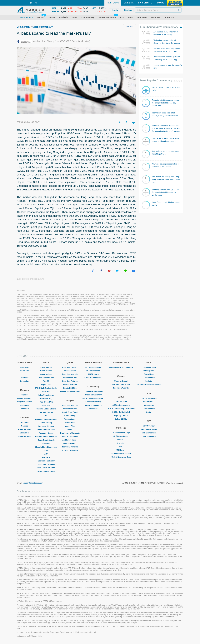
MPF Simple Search (149, 429)
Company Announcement (46, 419)
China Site (25, 371)
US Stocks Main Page (121, 433)
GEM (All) (46, 405)
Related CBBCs (70, 388)
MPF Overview (149, 426)
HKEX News (93, 374)
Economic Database (46, 464)
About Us (25, 422)
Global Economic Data (121, 457)
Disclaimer (25, 433)
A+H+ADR (46, 457)
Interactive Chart (70, 378)
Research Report (46, 433)
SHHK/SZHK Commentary (93, 398)
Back (130, 26)
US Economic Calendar (121, 453)
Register (25, 395)
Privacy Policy (25, 436)
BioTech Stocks (46, 412)
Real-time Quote (70, 367)
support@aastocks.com (33, 483)
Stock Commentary (42, 27)
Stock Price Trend (70, 412)
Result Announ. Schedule (46, 437)
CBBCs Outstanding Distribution (121, 409)
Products (25, 378)
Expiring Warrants (121, 388)
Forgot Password (25, 402)
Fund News (149, 405)
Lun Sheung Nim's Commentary (159, 27)
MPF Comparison (149, 433)
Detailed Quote (70, 371)
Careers (25, 426)
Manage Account (25, 398)
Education (25, 381)
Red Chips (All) (46, 402)
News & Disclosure (70, 436)
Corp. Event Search (46, 440)
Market (121, 440)
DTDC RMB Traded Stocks (46, 388)
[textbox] (158, 10)
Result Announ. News (46, 430)
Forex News (149, 374)
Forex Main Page (149, 367)
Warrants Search (121, 381)
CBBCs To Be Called (121, 412)
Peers (70, 429)
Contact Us (25, 409)
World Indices (46, 371)
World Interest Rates (46, 471)
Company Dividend (46, 426)
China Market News (93, 378)
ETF (46, 416)
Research (94, 409)
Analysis (121, 443)
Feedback (25, 405)
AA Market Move (70, 440)
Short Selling (46, 423)
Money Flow (70, 426)
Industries (46, 391)
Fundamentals (70, 443)
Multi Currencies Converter (149, 385)
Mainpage (25, 367)
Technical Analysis (70, 374)
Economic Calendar (46, 461)
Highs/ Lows (46, 385)
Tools (149, 412)
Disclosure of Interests (70, 433)
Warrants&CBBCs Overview (121, 367)
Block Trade (70, 423)
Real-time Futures (46, 378)
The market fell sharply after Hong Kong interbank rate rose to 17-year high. (166, 179)
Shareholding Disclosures (46, 447)
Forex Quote (149, 371)
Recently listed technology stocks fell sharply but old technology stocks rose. (167, 51)
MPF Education (149, 436)
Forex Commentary (93, 405)
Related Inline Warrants (70, 391)
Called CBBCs (121, 419)
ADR (46, 454)
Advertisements (25, 429)
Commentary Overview (93, 391)
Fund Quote (149, 402)
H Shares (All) (46, 398)
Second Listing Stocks (46, 409)
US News (121, 450)
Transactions (70, 419)
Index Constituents (46, 395)
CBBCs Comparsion (121, 405)
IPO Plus (46, 444)
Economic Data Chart (46, 468)
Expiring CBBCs (121, 415)
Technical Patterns (70, 447)
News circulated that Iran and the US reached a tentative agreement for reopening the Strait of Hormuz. (166, 128)
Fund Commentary (93, 402)
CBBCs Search (121, 402)
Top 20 (46, 381)
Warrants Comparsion (121, 384)
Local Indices (46, 367)
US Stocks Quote (121, 436)
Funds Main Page (149, 398)
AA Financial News (93, 367)
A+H (46, 450)
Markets (149, 381)
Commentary (23, 27)
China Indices (46, 374)
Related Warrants (70, 385)
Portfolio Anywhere (70, 450)
